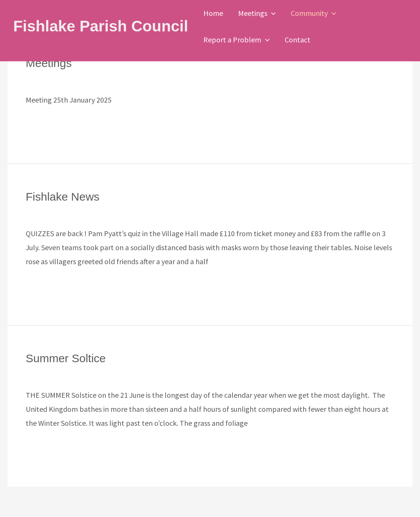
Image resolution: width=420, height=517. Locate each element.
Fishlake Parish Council (101, 26)
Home (213, 13)
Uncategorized (112, 78)
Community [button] (313, 13)
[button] (271, 13)
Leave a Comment (54, 78)
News (34, 212)
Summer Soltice (66, 358)
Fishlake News (63, 197)
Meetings (49, 63)
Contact (298, 40)
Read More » (45, 124)
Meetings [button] (257, 13)
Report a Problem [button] (236, 40)
